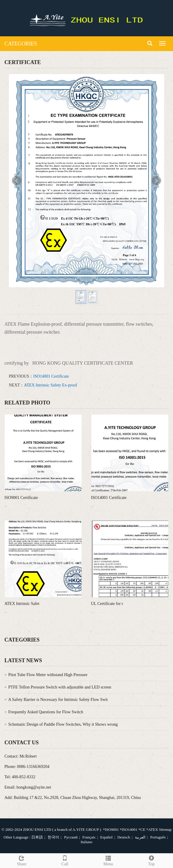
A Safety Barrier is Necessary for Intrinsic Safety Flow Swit (58, 700)
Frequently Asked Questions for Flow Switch (46, 712)
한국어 (53, 837)
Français (88, 837)
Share (22, 860)
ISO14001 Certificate (51, 376)
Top (151, 860)
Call (65, 860)
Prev (17, 181)
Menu (108, 860)
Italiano (87, 842)
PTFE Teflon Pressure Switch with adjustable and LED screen (60, 687)
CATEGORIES (21, 44)
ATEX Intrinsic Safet (22, 604)
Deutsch (123, 837)
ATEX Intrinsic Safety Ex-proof (50, 385)
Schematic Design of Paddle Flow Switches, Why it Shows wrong (63, 724)
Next (156, 181)
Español (106, 837)
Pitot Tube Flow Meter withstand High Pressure (48, 675)
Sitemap (165, 829)
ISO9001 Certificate (21, 498)
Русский (70, 837)
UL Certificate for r (107, 604)
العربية (140, 837)
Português (157, 837)
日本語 (37, 837)
